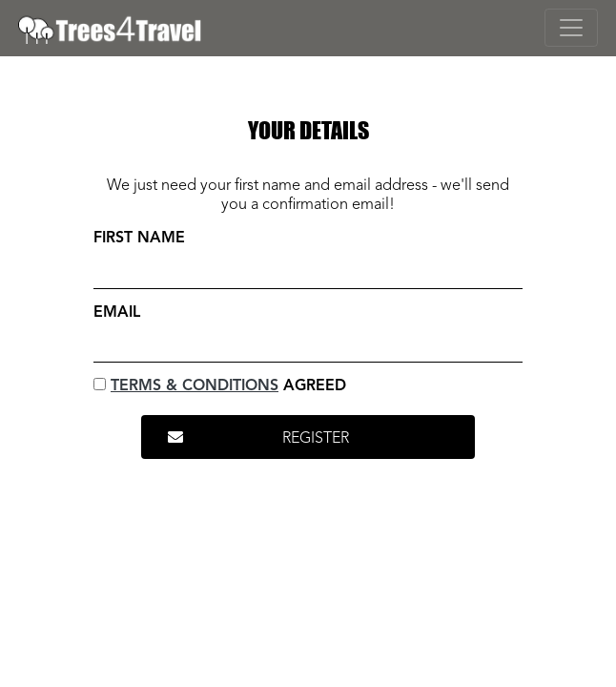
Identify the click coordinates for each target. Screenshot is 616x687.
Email (117, 313)
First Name (139, 239)
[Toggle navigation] (571, 28)
